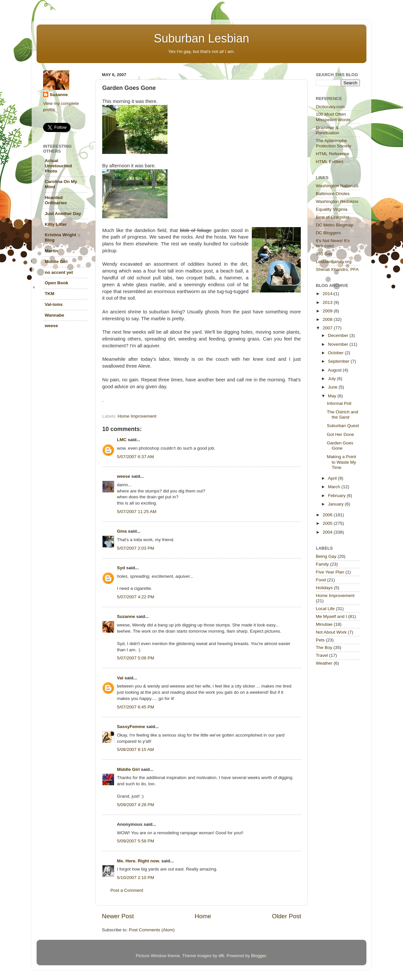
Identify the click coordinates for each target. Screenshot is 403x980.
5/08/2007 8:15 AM (135, 749)
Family (322, 564)
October (336, 353)
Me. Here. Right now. (138, 861)
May (333, 396)
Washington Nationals (337, 186)
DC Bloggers (328, 233)
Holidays (324, 588)
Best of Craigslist (332, 217)
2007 (328, 328)
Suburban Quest (343, 426)
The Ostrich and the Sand (343, 415)
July (332, 379)
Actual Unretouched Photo (58, 166)
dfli (221, 956)
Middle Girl (128, 769)
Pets (320, 640)
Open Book (56, 283)
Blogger (259, 956)
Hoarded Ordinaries (56, 200)
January (336, 504)
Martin (51, 251)
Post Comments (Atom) (152, 930)
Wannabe (55, 315)
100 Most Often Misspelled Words (333, 117)
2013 (328, 302)
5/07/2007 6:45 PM (136, 707)
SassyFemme (131, 727)
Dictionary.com (330, 107)
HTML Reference (332, 154)
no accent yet (59, 272)
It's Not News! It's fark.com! (333, 243)
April (333, 478)
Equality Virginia (332, 209)
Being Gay (326, 556)
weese (124, 476)
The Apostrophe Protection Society (334, 143)
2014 (328, 294)
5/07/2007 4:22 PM (136, 597)
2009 (328, 311)
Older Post (287, 916)
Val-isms (54, 304)
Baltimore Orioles (333, 194)
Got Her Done (340, 434)
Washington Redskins (337, 201)
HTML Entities (330, 162)
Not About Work (331, 632)
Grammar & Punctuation (327, 130)
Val (120, 678)
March (335, 487)
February (337, 496)
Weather (324, 663)
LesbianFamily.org (334, 262)
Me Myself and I (331, 616)
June (333, 387)
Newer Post (118, 916)
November (339, 344)
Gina (122, 531)
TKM (49, 294)
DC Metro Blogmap (335, 225)
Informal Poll (339, 403)
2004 (328, 532)
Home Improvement (137, 416)
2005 (328, 523)
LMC (122, 440)
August (335, 370)
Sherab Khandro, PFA (337, 269)
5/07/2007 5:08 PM (136, 658)
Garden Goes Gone (340, 446)
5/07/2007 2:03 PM (136, 548)
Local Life (325, 609)
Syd (121, 568)
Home (203, 916)
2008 (328, 319)
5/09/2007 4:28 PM (136, 805)
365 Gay (324, 254)
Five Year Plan (330, 572)
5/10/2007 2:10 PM (136, 878)
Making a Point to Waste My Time (342, 462)
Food (321, 580)
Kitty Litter (56, 224)
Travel (322, 655)
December (339, 335)
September (339, 361)
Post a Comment (127, 890)
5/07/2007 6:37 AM (135, 457)
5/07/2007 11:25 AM (137, 512)
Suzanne (126, 616)
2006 (328, 515)
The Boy (324, 648)
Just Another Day (63, 214)
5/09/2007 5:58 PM (136, 841)
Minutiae (324, 624)
